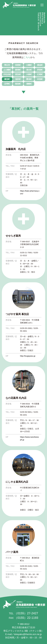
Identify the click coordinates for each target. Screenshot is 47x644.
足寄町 (7, 84)
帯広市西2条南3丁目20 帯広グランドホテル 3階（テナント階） (23, 628)
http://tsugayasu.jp (28, 356)
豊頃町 (29, 79)
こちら (27, 57)
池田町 (18, 79)
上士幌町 (7, 70)
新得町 (18, 70)
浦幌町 (29, 84)
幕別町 (7, 79)
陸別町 (18, 84)
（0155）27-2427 (26, 613)
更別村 (18, 74)
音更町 (18, 65)
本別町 (40, 79)
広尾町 (40, 74)
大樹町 (29, 74)
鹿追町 (40, 65)
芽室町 (40, 70)
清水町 (29, 70)
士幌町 (29, 65)
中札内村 (7, 74)
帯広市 (7, 65)
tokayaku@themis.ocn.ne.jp (28, 634)
